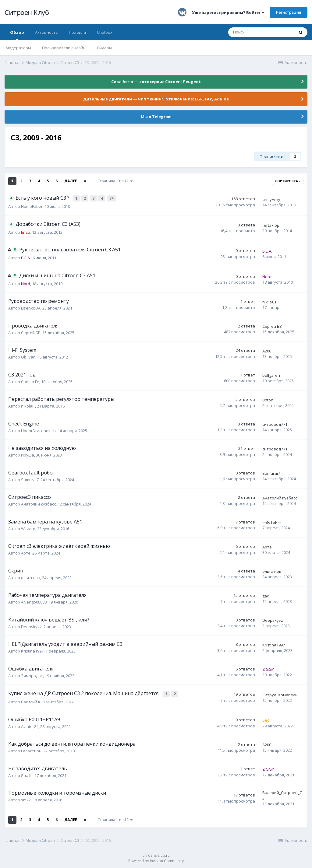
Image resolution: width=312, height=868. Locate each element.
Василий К (31, 700)
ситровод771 (275, 424)
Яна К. (27, 774)
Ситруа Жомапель (280, 694)
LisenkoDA (31, 307)
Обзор (17, 35)
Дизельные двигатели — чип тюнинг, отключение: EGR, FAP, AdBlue (156, 99)
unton (268, 399)
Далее (71, 181)
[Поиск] (261, 32)
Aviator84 (30, 725)
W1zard (28, 528)
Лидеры (104, 48)
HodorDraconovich (38, 430)
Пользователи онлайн (64, 48)
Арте (26, 552)
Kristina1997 (32, 650)
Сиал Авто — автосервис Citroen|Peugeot (156, 82)
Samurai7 (30, 479)
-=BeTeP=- (272, 522)
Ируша (28, 454)
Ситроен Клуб (27, 12)
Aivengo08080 (34, 601)
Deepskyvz (31, 626)
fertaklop (271, 225)
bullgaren (271, 375)
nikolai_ (28, 405)
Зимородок (32, 675)
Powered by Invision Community (156, 859)
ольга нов (31, 577)
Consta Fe (30, 381)
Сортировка (288, 181)
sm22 (26, 798)
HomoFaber (32, 206)
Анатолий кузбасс (38, 503)
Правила (77, 32)
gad (266, 595)
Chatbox (105, 32)
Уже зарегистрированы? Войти (228, 12)
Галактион (31, 749)
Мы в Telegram (156, 117)
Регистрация (289, 12)
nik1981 (269, 301)
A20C (267, 350)
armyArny (271, 199)
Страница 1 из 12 (115, 181)
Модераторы (18, 48)
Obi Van (28, 356)
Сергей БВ (31, 332)
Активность (46, 32)
